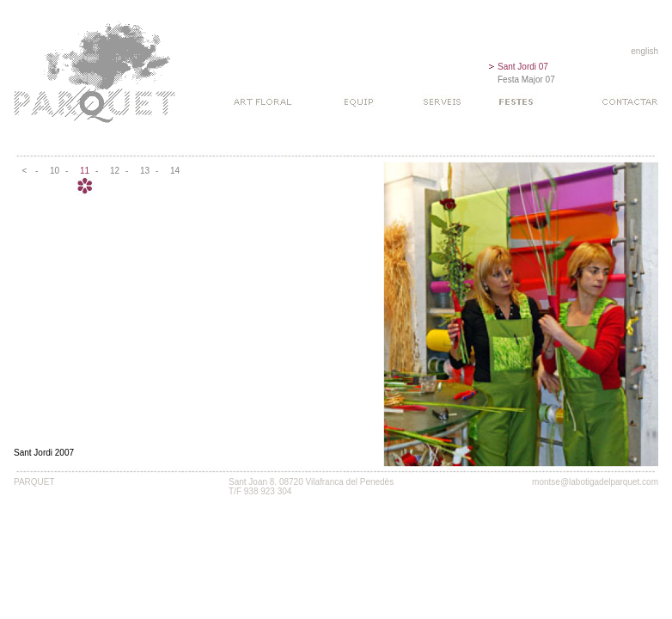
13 (145, 171)
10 (55, 171)
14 (175, 171)
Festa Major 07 (526, 80)
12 (115, 171)
